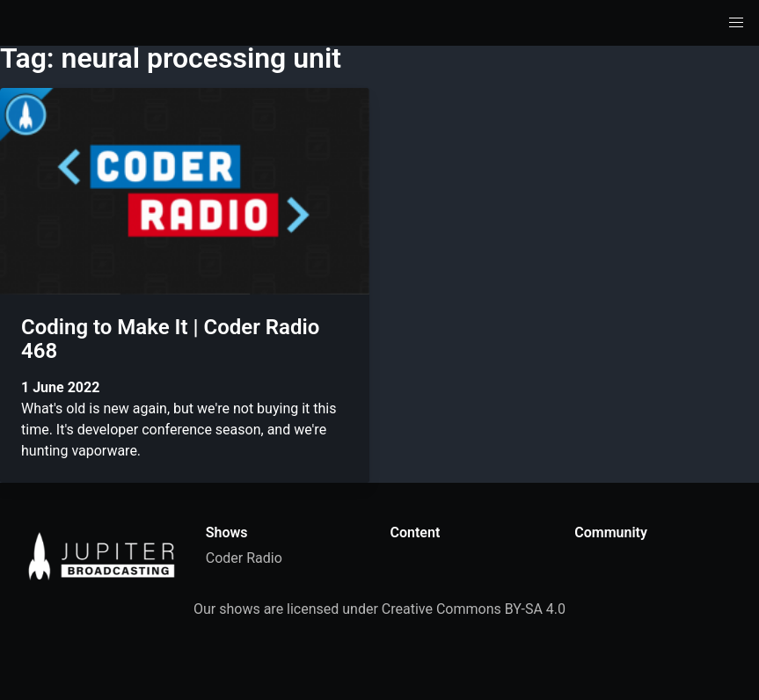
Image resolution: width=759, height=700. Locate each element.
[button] (736, 23)
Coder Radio (244, 558)
